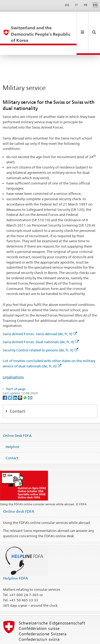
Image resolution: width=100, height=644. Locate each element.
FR (86, 5)
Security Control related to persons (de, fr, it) (40, 331)
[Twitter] (10, 378)
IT (76, 5)
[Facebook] (5, 378)
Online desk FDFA (19, 492)
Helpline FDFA (16, 559)
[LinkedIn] (15, 378)
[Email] (30, 378)
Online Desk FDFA (17, 417)
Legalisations (13, 358)
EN (95, 5)
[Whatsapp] (25, 378)
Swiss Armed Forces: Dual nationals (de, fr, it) (41, 323)
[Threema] (20, 378)
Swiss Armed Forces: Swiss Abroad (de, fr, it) (40, 315)
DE (67, 5)
